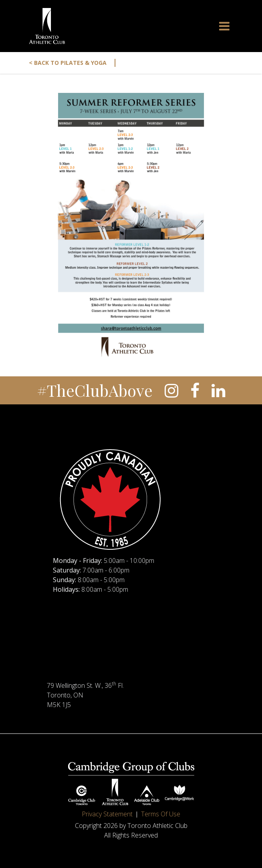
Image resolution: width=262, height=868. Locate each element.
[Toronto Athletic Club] (47, 26)
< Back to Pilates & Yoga (73, 63)
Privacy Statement (107, 814)
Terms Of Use (161, 814)
